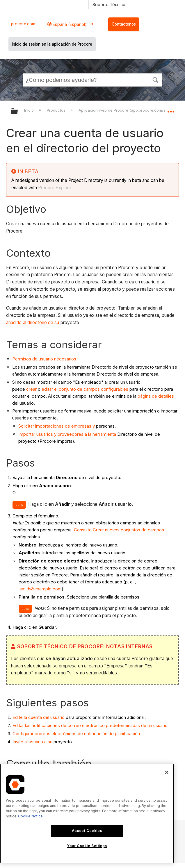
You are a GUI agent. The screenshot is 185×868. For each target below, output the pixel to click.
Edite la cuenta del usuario (39, 717)
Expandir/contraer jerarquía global (18, 111)
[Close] (167, 772)
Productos (57, 110)
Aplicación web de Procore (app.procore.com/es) (124, 110)
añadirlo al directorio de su (33, 323)
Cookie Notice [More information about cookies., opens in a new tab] (30, 816)
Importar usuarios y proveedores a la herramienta (67, 434)
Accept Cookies (87, 831)
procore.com (23, 24)
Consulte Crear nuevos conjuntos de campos (119, 530)
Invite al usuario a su (32, 742)
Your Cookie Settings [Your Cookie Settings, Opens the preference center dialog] (87, 846)
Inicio (30, 110)
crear (31, 389)
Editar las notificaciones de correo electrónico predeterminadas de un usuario (90, 725)
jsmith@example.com (40, 589)
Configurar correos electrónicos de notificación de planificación (76, 734)
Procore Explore (54, 188)
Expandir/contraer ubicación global (171, 109)
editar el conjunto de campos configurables (85, 389)
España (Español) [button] (69, 24)
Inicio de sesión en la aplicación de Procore (52, 44)
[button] (155, 79)
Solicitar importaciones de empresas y (57, 426)
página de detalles (156, 396)
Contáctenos (124, 24)
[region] (87, 813)
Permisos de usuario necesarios (44, 359)
